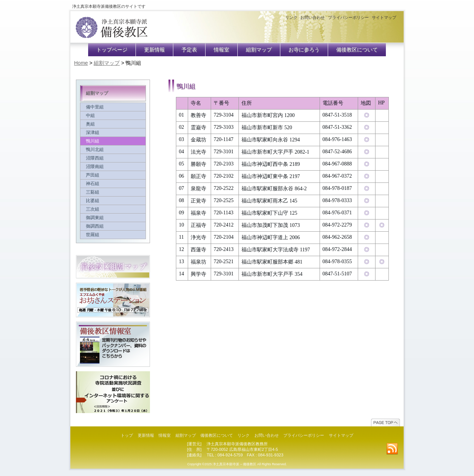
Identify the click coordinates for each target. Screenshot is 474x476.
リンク (291, 17)
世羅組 (113, 235)
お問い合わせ (313, 17)
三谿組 (113, 192)
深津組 (113, 133)
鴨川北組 (113, 150)
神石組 (113, 184)
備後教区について (357, 50)
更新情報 (154, 50)
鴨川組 (113, 141)
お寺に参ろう (304, 50)
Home (81, 63)
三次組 (113, 209)
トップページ (112, 50)
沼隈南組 (113, 167)
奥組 (113, 124)
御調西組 (113, 226)
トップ (127, 435)
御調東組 (113, 218)
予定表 (189, 50)
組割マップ (259, 50)
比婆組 (113, 201)
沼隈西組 (113, 158)
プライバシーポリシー (348, 17)
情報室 (221, 50)
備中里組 (113, 107)
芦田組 (113, 175)
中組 (113, 115)
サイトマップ (384, 17)
